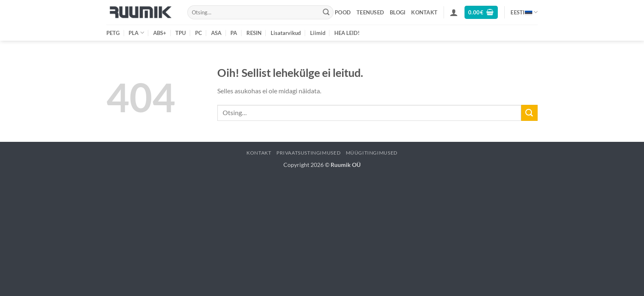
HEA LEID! (347, 33)
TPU (181, 33)
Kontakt (424, 12)
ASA (216, 33)
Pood (343, 12)
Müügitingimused (372, 153)
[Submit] (326, 12)
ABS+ (160, 33)
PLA (136, 33)
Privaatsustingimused (308, 153)
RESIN (254, 33)
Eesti (524, 12)
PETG (113, 33)
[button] (454, 12)
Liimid (318, 33)
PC (199, 33)
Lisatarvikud (286, 33)
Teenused (370, 12)
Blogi (398, 12)
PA (234, 33)
